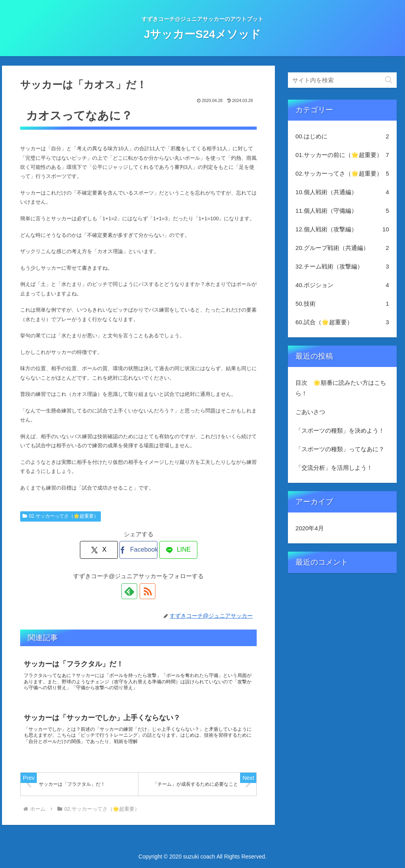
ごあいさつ (310, 412)
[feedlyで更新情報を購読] (129, 591)
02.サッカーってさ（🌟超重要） (60, 516)
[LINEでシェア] (178, 550)
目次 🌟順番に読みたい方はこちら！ (341, 388)
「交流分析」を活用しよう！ (334, 468)
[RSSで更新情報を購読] (148, 591)
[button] (389, 80)
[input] (342, 80)
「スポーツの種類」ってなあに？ (340, 449)
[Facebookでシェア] (138, 550)
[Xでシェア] (99, 550)
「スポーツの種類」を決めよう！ (340, 430)
